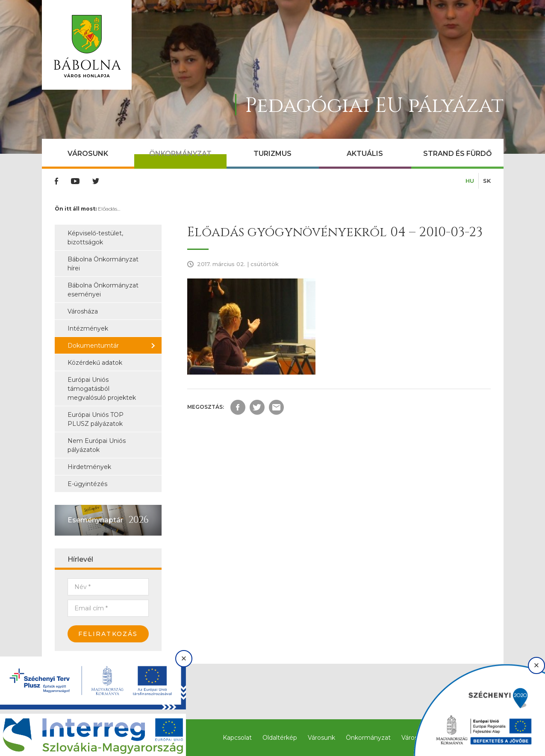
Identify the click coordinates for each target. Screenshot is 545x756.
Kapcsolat (237, 738)
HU (470, 181)
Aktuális (365, 154)
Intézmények (88, 328)
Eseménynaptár (95, 520)
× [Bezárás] (184, 658)
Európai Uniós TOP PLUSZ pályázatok (96, 419)
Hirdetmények (89, 467)
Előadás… (109, 209)
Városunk (88, 154)
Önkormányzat (180, 154)
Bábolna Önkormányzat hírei (103, 264)
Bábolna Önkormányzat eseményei (103, 290)
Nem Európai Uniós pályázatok (97, 445)
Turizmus (272, 154)
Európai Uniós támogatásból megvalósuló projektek (102, 389)
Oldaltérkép (280, 738)
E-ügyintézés (87, 484)
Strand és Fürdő (457, 154)
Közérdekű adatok (95, 363)
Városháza (83, 311)
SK (487, 181)
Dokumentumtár (93, 346)
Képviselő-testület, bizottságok (95, 238)
